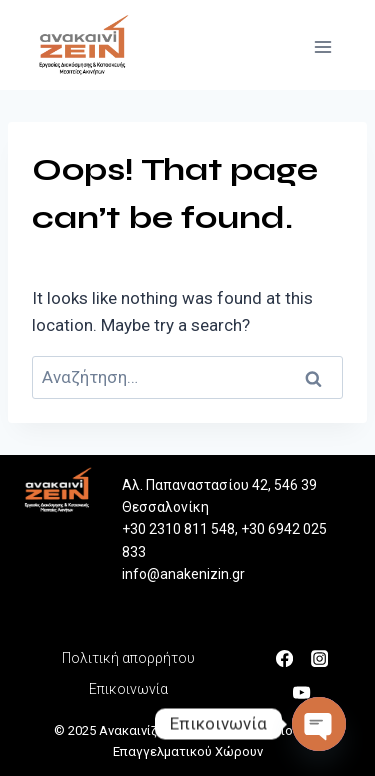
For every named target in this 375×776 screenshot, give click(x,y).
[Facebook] (290, 657)
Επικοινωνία (128, 689)
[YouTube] (307, 691)
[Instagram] (324, 657)
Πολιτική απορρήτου (128, 658)
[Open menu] (327, 45)
